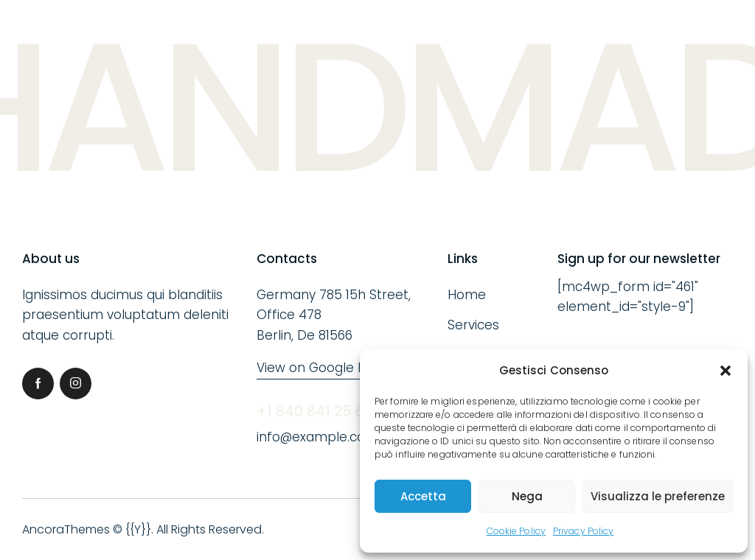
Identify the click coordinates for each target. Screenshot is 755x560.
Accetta (423, 496)
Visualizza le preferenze (658, 496)
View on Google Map (321, 368)
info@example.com (317, 437)
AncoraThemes (66, 529)
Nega (527, 496)
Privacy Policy (583, 531)
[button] (726, 371)
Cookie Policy (516, 531)
